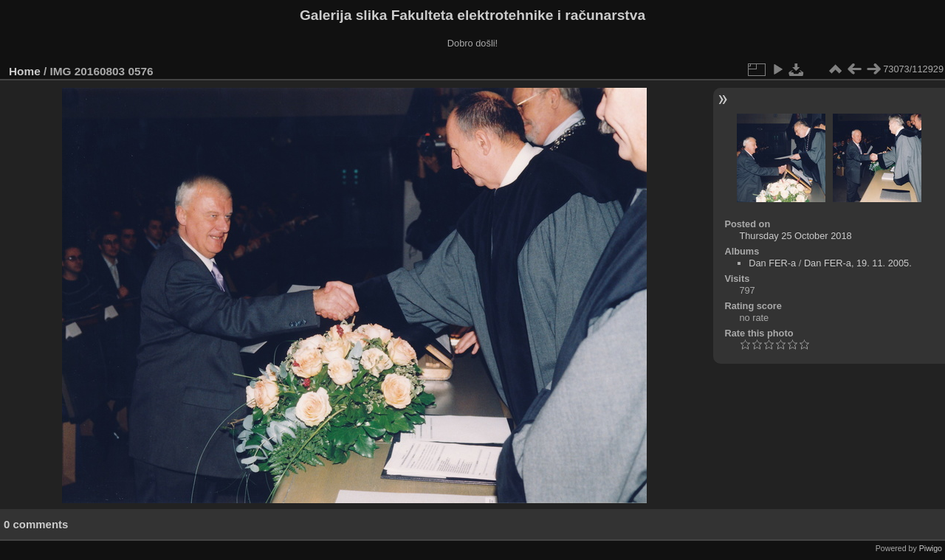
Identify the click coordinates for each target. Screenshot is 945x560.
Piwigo (931, 548)
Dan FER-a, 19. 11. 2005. (858, 263)
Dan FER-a (772, 263)
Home (25, 71)
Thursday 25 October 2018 (795, 236)
